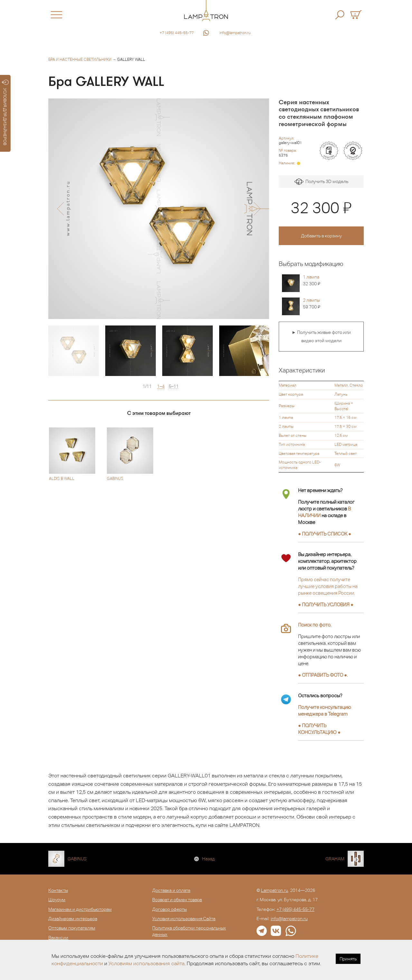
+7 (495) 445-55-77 (177, 33)
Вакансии (58, 938)
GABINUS (77, 859)
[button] (60, 209)
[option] (159, 209)
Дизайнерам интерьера (73, 919)
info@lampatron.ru (235, 33)
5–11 (174, 386)
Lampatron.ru (275, 890)
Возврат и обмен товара (177, 900)
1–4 (161, 386)
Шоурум (57, 900)
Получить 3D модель (321, 182)
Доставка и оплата (171, 890)
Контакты (58, 890)
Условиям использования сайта (146, 963)
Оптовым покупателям (72, 928)
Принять (348, 959)
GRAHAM (335, 859)
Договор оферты (169, 909)
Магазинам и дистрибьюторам (80, 909)
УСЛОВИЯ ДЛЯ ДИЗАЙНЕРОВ (5, 113)
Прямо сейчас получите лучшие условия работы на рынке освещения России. (328, 586)
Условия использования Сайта (184, 919)
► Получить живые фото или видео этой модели (321, 336)
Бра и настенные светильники (80, 60)
